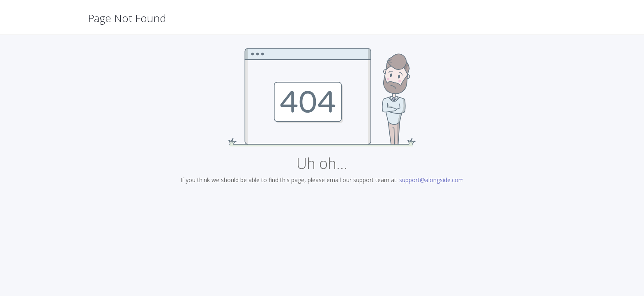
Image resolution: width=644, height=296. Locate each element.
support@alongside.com (431, 180)
